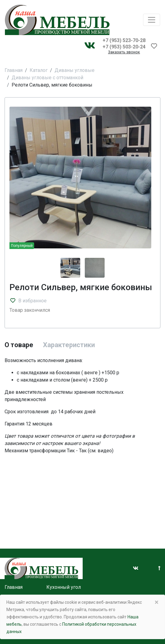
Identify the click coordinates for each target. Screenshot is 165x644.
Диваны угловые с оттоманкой (47, 78)
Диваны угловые (75, 70)
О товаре (19, 345)
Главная (14, 70)
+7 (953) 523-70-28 (124, 40)
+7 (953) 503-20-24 (124, 47)
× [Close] (157, 602)
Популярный (22, 246)
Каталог (39, 70)
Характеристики (69, 345)
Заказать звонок (124, 52)
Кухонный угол (64, 587)
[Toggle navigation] (152, 20)
